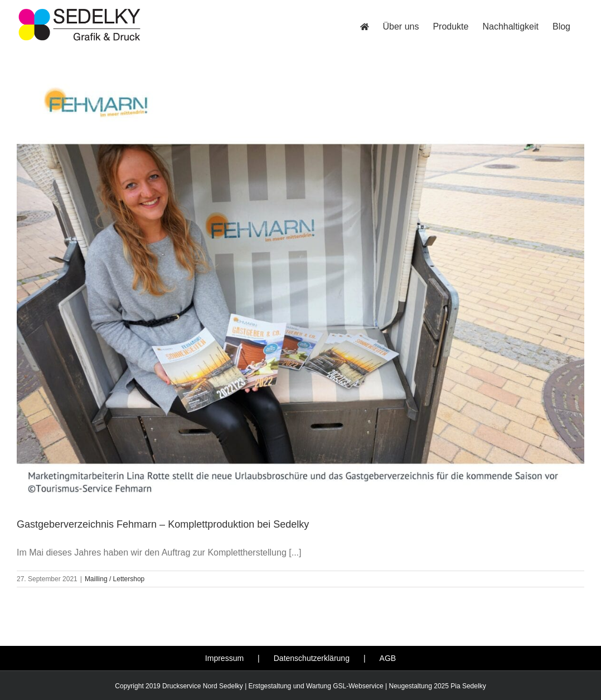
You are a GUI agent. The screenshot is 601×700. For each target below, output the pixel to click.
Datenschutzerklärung (312, 658)
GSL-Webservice (358, 686)
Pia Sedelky (468, 686)
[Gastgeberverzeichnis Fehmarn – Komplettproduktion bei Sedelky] (300, 292)
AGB (388, 658)
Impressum (224, 658)
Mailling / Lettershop (115, 579)
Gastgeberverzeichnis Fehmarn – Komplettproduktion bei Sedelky (163, 524)
